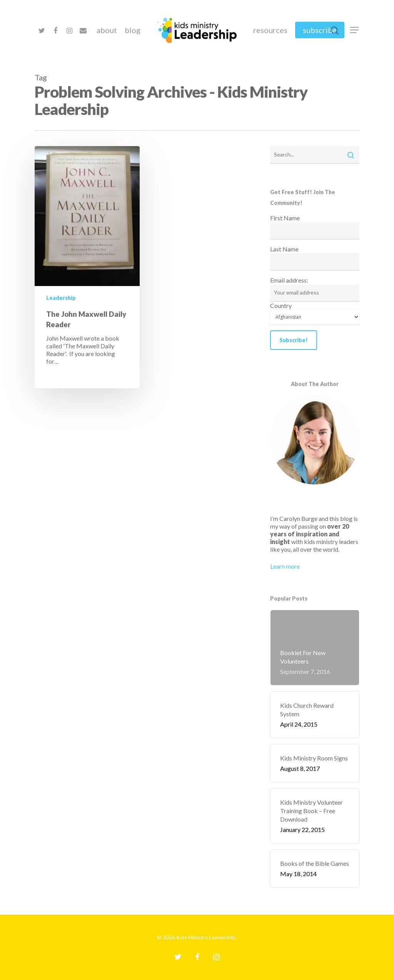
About (107, 30)
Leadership (61, 298)
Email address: (289, 280)
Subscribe (320, 30)
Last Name (284, 249)
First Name (285, 218)
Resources (270, 30)
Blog (133, 30)
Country (281, 305)
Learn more (285, 566)
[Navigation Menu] (355, 30)
